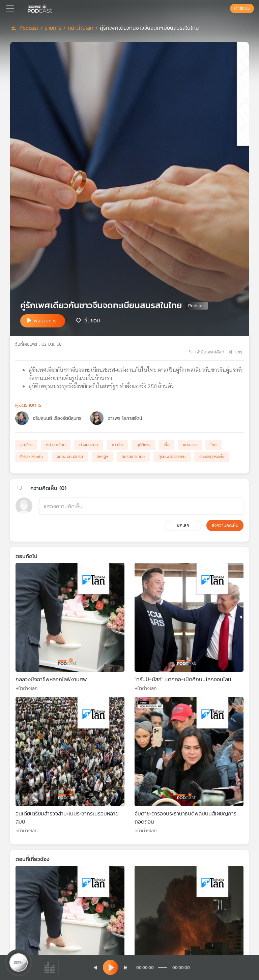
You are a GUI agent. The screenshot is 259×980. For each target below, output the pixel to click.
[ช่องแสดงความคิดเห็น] (141, 506)
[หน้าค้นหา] (227, 8)
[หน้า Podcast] (54, 8)
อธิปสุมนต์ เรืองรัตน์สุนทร (57, 418)
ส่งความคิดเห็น (225, 525)
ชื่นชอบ (92, 320)
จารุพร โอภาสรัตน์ (125, 418)
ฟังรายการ (45, 321)
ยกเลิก (183, 525)
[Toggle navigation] (10, 8)
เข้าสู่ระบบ (242, 8)
